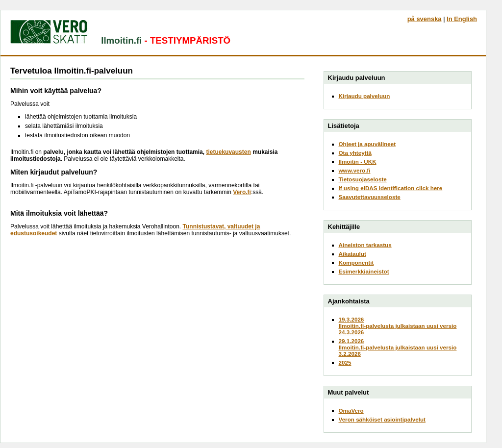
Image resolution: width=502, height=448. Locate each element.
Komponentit (356, 262)
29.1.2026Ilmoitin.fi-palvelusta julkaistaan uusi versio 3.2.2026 (398, 347)
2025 (345, 362)
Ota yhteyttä (355, 153)
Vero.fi (242, 192)
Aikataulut (352, 254)
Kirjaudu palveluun (364, 96)
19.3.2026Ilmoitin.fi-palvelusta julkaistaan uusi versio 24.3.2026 (398, 326)
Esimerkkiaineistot (364, 271)
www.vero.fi (355, 170)
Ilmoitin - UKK (358, 162)
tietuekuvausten (228, 152)
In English (462, 19)
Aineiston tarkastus (365, 245)
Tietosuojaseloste (363, 179)
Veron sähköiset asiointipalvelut (382, 419)
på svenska (425, 19)
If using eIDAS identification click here (391, 188)
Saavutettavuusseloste (370, 197)
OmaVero (351, 411)
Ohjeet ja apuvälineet (367, 144)
